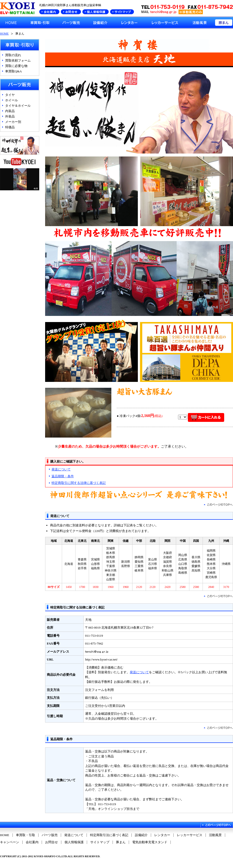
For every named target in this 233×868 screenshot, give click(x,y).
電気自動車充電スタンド (150, 842)
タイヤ (10, 95)
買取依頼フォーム (18, 60)
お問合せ (52, 842)
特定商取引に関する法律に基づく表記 (79, 483)
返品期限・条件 (63, 476)
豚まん (121, 842)
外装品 (10, 116)
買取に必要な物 (16, 66)
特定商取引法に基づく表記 (109, 835)
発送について (61, 469)
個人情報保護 (74, 842)
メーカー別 (13, 122)
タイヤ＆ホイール (18, 106)
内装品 (10, 111)
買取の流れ (13, 55)
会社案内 (32, 842)
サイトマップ (100, 842)
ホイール (12, 100)
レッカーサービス (190, 835)
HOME (4, 34)
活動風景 (215, 835)
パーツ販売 (50, 835)
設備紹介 (141, 835)
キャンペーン (10, 842)
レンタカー (162, 835)
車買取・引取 (26, 835)
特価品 (10, 127)
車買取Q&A (13, 71)
